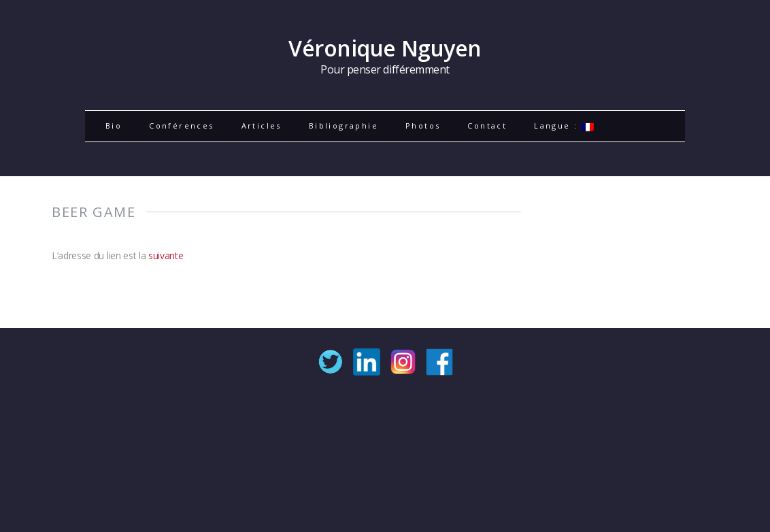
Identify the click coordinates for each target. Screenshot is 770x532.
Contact (487, 126)
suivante (166, 255)
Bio (114, 126)
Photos (423, 126)
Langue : (564, 126)
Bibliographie (344, 126)
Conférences (181, 126)
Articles (262, 126)
